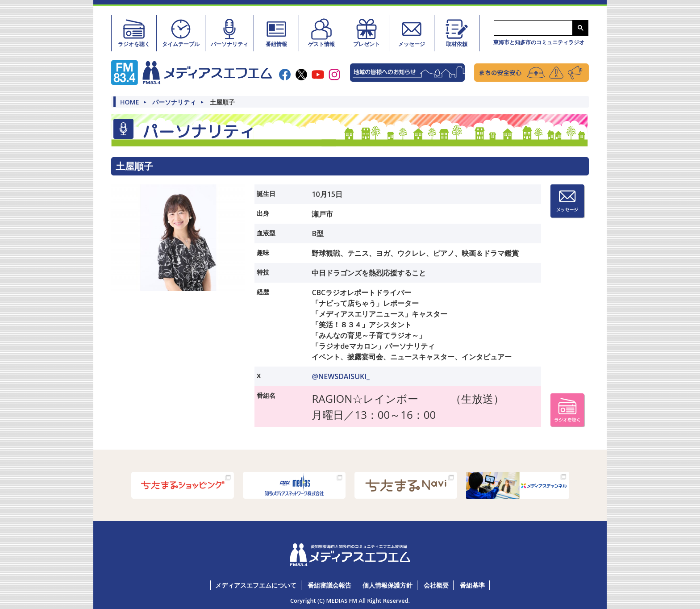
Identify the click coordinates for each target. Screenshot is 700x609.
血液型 (266, 232)
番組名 (266, 395)
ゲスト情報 (321, 33)
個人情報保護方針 (387, 585)
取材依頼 (457, 33)
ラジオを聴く (134, 33)
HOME (129, 102)
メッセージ (412, 33)
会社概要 (436, 585)
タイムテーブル (181, 33)
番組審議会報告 (329, 585)
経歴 (263, 291)
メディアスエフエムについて (256, 585)
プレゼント (367, 33)
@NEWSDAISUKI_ (341, 376)
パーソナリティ (229, 33)
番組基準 (472, 585)
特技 (263, 272)
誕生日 (266, 193)
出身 (263, 213)
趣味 (263, 252)
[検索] (532, 28)
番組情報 (276, 33)
